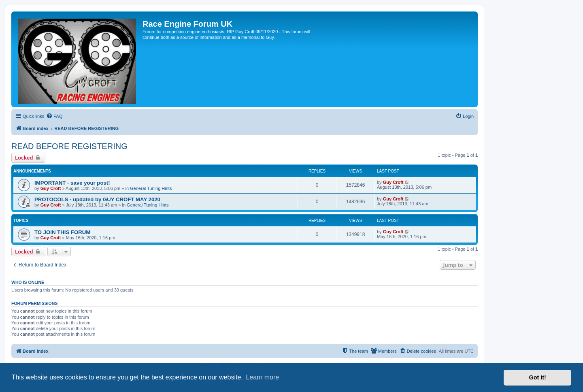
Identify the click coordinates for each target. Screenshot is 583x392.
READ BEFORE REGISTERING (69, 146)
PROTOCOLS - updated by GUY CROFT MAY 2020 (97, 199)
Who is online (28, 282)
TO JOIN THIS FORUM (62, 232)
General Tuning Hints (151, 188)
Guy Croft (51, 188)
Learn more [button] (262, 377)
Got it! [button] (538, 377)
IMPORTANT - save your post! (72, 183)
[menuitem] (54, 116)
